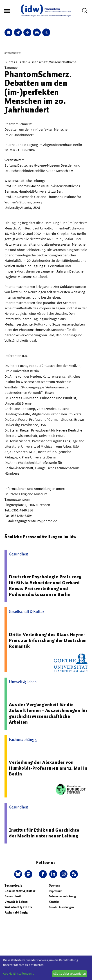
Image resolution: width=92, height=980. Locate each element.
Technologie (13, 886)
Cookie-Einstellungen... (18, 973)
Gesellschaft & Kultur (20, 891)
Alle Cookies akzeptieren (70, 973)
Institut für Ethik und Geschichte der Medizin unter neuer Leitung (44, 833)
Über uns (54, 886)
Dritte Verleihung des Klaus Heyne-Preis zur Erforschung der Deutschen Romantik (48, 640)
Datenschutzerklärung (62, 896)
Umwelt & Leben (16, 902)
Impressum (56, 891)
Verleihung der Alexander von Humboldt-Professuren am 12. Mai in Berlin (48, 768)
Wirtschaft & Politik (18, 907)
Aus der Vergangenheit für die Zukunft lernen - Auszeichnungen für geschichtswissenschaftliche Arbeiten (48, 713)
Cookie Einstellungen (61, 907)
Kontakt (54, 902)
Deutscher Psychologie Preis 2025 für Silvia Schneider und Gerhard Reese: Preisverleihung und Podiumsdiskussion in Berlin (45, 586)
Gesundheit (13, 896)
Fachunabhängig (16, 913)
